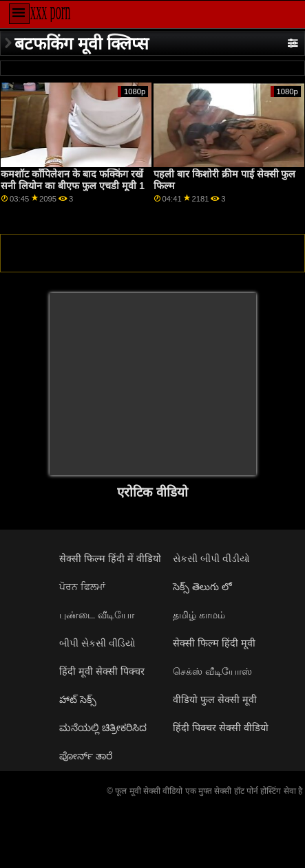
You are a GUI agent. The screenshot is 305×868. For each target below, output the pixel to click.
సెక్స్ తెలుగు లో (202, 587)
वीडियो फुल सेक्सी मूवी (215, 699)
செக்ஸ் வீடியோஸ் (212, 671)
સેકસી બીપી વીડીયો (211, 558)
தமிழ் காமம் (199, 615)
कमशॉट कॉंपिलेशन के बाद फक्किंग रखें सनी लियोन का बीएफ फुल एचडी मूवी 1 (73, 180)
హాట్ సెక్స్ (78, 699)
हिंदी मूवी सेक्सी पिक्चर (102, 671)
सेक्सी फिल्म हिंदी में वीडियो (110, 558)
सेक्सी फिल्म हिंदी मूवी (214, 643)
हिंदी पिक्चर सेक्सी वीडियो (221, 728)
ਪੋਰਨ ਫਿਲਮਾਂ (82, 587)
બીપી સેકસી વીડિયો (97, 643)
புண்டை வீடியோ (97, 615)
